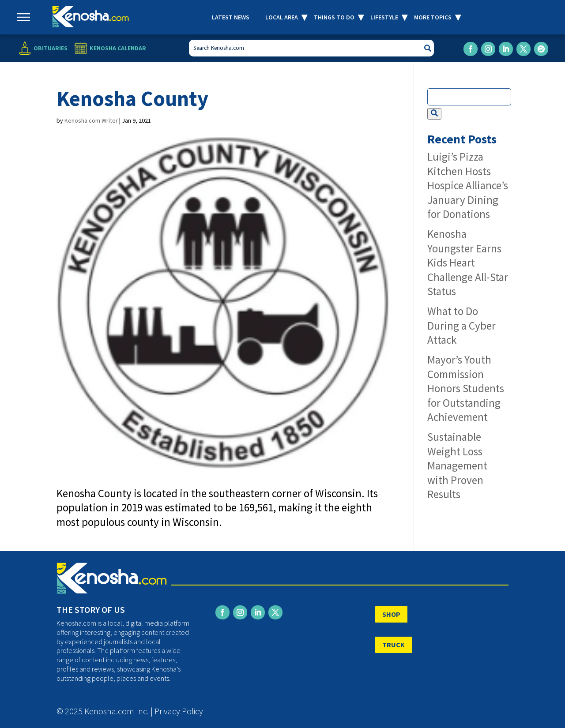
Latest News (231, 17)
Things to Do (334, 17)
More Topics (433, 17)
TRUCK (394, 645)
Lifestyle (384, 17)
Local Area (282, 17)
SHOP (391, 614)
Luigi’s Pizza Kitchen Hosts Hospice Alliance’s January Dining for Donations (468, 185)
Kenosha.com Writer (91, 120)
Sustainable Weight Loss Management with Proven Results (457, 465)
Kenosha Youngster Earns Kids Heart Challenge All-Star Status (468, 263)
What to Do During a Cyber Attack (461, 325)
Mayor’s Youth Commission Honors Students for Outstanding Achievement (466, 388)
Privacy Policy (179, 711)
